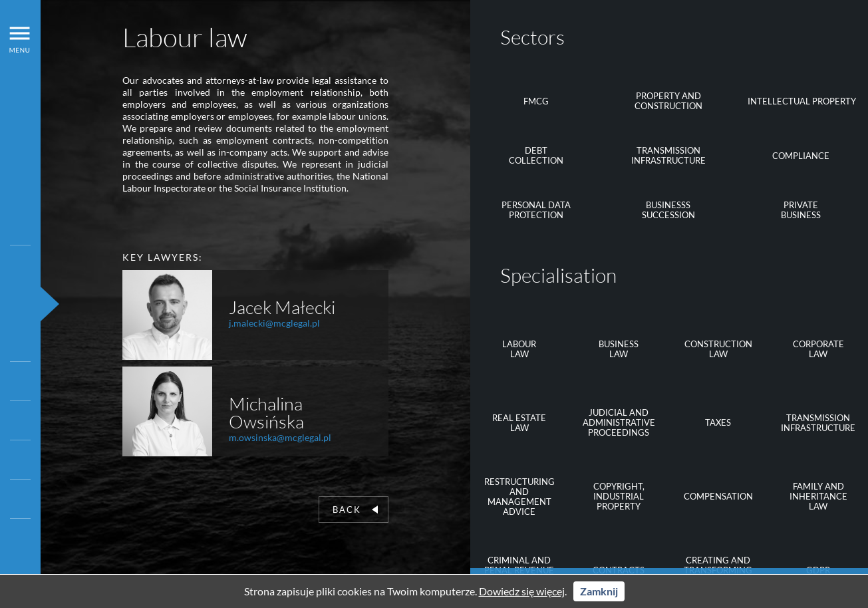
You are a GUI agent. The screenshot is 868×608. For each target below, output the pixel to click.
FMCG (536, 101)
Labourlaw (519, 349)
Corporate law (818, 349)
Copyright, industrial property (619, 496)
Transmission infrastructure (668, 155)
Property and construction (668, 101)
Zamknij (599, 591)
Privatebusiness (801, 210)
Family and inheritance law (818, 496)
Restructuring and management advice (519, 497)
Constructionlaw (718, 349)
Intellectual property (802, 101)
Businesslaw (619, 349)
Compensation (718, 496)
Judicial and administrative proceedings (619, 422)
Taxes (718, 422)
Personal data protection (536, 210)
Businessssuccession (668, 210)
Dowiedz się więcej (522, 591)
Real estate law (519, 423)
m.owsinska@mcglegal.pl (280, 437)
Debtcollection (536, 155)
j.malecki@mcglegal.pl (274, 323)
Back (355, 510)
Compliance (801, 156)
